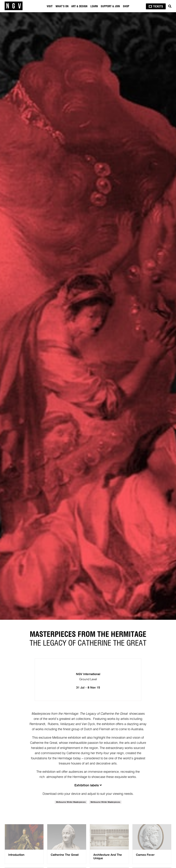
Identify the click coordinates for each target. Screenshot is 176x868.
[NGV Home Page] (14, 6)
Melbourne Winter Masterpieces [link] (71, 802)
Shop (126, 6)
